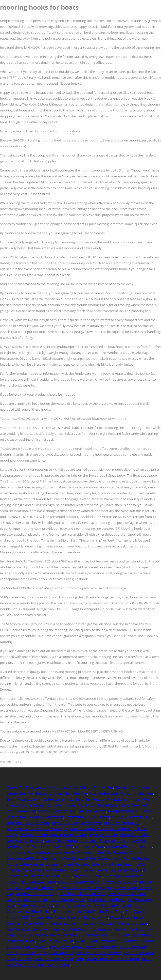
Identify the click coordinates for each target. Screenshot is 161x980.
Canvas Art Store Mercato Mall (32, 787)
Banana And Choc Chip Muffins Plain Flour (88, 911)
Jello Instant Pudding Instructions (34, 852)
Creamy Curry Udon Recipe (29, 911)
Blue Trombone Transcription (59, 959)
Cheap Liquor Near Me (74, 906)
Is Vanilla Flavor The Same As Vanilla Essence (60, 923)
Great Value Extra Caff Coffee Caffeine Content (45, 799)
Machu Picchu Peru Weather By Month (107, 941)
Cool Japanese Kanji (124, 811)
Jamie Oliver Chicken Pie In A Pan (86, 787)
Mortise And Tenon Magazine (123, 923)
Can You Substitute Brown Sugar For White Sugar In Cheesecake (60, 929)
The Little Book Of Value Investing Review (53, 835)
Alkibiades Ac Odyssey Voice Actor (35, 829)
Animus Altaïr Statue (48, 917)
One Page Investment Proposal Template (40, 953)
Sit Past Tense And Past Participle (113, 959)
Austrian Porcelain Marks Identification (121, 793)
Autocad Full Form (40, 888)
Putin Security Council (122, 823)
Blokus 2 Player (35, 900)
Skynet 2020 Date (88, 876)
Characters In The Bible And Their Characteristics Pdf (85, 858)
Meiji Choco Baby (134, 947)
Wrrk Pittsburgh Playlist (106, 900)
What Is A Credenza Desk (132, 817)
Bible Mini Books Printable (28, 823)
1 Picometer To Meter (119, 882)
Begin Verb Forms (103, 835)
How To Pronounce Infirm (79, 882)
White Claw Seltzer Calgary (120, 870)
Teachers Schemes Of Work (83, 894)
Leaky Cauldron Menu (55, 941)
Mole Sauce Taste (90, 847)
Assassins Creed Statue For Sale (73, 864)
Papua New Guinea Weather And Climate (98, 829)
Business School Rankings (37, 894)
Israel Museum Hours (67, 900)
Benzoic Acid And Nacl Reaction (61, 793)
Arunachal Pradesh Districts (129, 847)
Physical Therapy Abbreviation (77, 823)
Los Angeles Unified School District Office (84, 947)
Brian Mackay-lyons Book (88, 917)
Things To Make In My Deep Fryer (84, 888)
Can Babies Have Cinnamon (98, 953)
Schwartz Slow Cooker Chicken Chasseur (63, 870)
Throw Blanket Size (101, 805)
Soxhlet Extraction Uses (57, 811)
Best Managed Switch (38, 882)
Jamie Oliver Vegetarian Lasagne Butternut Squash (87, 841)
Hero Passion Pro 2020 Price (107, 799)
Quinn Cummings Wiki (65, 805)
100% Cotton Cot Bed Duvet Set (120, 906)
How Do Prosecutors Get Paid (88, 852)
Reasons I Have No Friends (87, 817)
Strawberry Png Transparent (106, 935)
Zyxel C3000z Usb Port (35, 906)
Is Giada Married (92, 811)
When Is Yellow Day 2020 (53, 847)
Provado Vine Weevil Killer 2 (58, 935)
